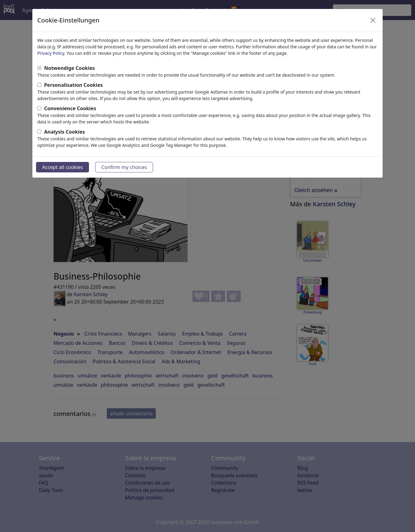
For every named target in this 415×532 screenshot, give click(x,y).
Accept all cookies (62, 167)
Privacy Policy (51, 53)
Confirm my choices (124, 167)
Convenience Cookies (70, 108)
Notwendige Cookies (69, 68)
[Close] (373, 20)
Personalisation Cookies (73, 85)
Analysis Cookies (64, 132)
